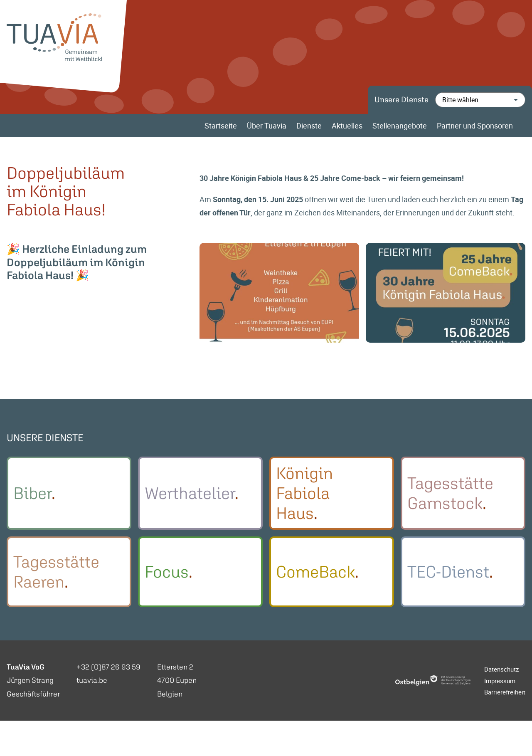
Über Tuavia (267, 126)
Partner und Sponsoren (475, 126)
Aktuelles (347, 126)
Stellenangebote (400, 126)
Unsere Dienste (401, 100)
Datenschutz (501, 669)
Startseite (221, 126)
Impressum (500, 681)
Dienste (309, 126)
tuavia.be (92, 680)
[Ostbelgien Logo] (433, 681)
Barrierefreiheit (505, 692)
